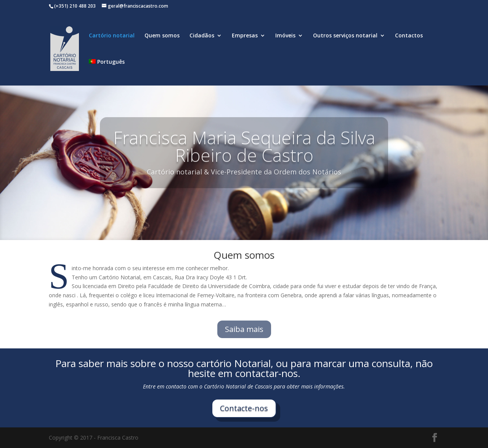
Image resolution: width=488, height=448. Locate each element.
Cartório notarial (112, 36)
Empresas (245, 36)
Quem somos (162, 36)
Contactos (409, 36)
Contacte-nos (244, 408)
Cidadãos (202, 36)
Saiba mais (244, 329)
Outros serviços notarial (345, 36)
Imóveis (285, 36)
